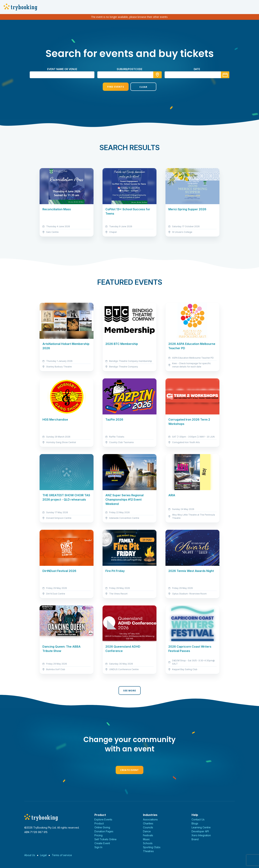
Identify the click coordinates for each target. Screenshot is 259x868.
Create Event (129, 770)
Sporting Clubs (152, 847)
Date (197, 69)
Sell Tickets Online (105, 839)
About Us (30, 855)
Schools (148, 843)
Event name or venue (62, 69)
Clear (143, 87)
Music (146, 839)
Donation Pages (104, 831)
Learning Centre (201, 827)
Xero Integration (201, 835)
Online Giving (102, 827)
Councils (148, 827)
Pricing (98, 835)
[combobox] (129, 75)
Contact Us (198, 819)
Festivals (148, 835)
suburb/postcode (129, 69)
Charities (148, 823)
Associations (150, 819)
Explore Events (103, 819)
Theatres (148, 851)
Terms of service (62, 855)
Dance (147, 831)
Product (99, 823)
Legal (43, 855)
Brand (195, 839)
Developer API (200, 831)
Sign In (98, 847)
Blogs (195, 823)
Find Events (116, 87)
